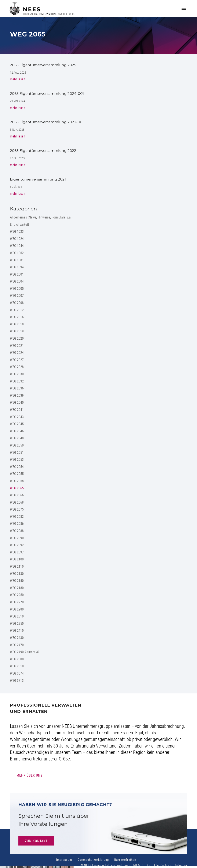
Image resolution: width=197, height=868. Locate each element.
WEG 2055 (17, 474)
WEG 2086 (17, 524)
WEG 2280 (17, 609)
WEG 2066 (17, 495)
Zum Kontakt (36, 841)
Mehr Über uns (29, 775)
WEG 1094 (17, 267)
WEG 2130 (17, 574)
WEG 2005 (17, 289)
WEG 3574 (17, 673)
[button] (184, 11)
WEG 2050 (17, 445)
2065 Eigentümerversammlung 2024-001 (47, 94)
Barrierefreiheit (125, 860)
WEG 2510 (17, 666)
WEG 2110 (17, 566)
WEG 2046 (17, 431)
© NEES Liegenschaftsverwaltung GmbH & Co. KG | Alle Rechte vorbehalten (134, 865)
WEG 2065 (17, 488)
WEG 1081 (17, 260)
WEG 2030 (17, 374)
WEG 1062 (17, 253)
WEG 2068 (17, 502)
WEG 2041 (17, 410)
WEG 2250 (17, 595)
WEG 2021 (17, 346)
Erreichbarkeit (19, 225)
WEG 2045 (17, 424)
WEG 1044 (17, 246)
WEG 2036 (17, 388)
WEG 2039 (17, 395)
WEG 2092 (17, 545)
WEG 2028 (17, 367)
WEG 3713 (17, 681)
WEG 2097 (17, 552)
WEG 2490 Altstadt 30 (25, 652)
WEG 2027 (17, 360)
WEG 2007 (17, 296)
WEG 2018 (17, 324)
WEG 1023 (17, 232)
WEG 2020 (17, 338)
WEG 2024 (17, 353)
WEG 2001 (17, 274)
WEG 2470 (17, 645)
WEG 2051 (17, 453)
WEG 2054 (17, 467)
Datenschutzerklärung (93, 860)
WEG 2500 (17, 659)
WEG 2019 (17, 331)
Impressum (64, 860)
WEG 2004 (17, 281)
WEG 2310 (17, 616)
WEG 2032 (17, 381)
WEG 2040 (17, 402)
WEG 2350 (17, 624)
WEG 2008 (17, 303)
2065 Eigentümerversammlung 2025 (43, 65)
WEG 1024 (17, 239)
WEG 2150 (17, 581)
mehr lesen (18, 79)
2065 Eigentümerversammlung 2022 (43, 151)
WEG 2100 (17, 559)
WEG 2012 (17, 310)
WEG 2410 (17, 631)
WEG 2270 (17, 602)
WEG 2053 (17, 460)
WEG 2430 (17, 638)
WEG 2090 (17, 538)
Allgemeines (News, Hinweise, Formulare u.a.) (41, 217)
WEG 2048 (17, 438)
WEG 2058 (17, 481)
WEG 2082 (17, 517)
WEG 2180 (17, 588)
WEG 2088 (17, 531)
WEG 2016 (17, 317)
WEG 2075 (17, 509)
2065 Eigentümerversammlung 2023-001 (47, 122)
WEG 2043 (17, 417)
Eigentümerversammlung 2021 (38, 179)
